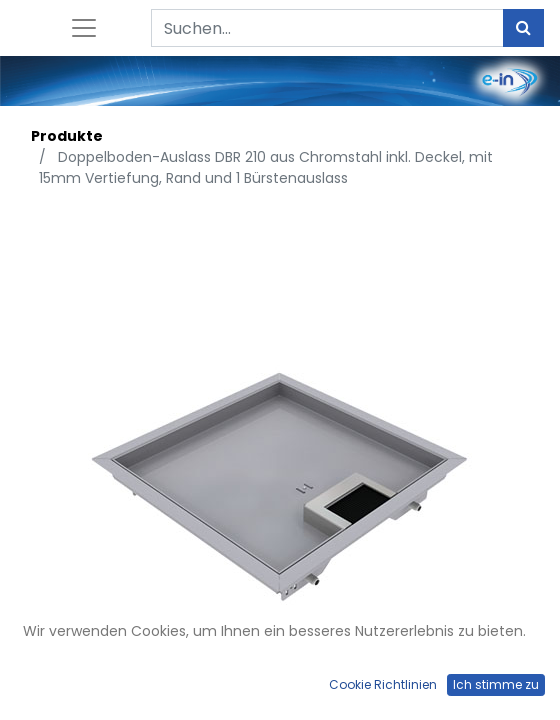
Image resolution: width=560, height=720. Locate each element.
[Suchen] (523, 28)
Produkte (67, 136)
